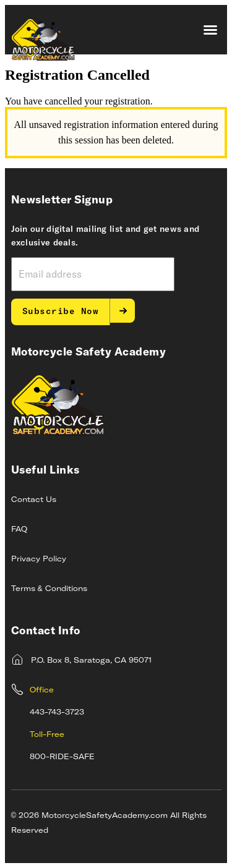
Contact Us (34, 500)
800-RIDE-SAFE (62, 757)
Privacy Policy (39, 560)
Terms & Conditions (49, 589)
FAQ (19, 530)
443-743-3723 (57, 713)
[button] (210, 30)
